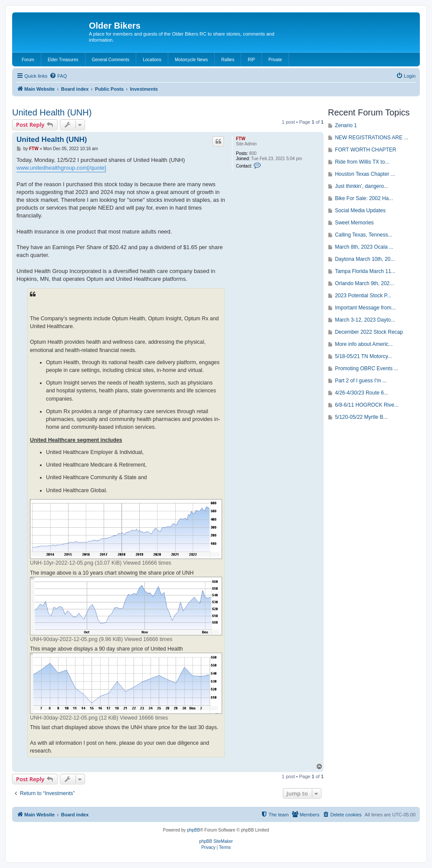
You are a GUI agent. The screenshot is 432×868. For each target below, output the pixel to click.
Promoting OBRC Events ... (367, 368)
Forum (28, 60)
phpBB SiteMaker (216, 841)
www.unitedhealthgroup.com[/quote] (61, 168)
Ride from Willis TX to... (362, 162)
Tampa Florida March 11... (365, 271)
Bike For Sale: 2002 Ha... (364, 198)
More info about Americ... (364, 344)
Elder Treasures (63, 60)
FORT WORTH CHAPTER (365, 150)
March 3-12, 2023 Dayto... (365, 320)
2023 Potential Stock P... (363, 296)
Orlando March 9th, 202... (364, 283)
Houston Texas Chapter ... (365, 174)
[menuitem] (58, 76)
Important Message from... (365, 308)
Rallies (228, 60)
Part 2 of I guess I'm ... (361, 381)
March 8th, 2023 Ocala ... (364, 247)
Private (275, 60)
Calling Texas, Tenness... (363, 235)
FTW (241, 139)
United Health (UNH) (52, 112)
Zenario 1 (346, 125)
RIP (251, 60)
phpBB (193, 830)
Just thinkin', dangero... (362, 186)
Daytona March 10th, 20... (365, 259)
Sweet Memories (354, 223)
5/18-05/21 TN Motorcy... (363, 356)
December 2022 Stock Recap (369, 332)
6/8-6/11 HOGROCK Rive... (367, 405)
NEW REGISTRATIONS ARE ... (371, 138)
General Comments (111, 60)
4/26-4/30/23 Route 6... (362, 393)
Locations (152, 60)
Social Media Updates (360, 210)
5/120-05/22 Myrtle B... (361, 417)
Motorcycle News (191, 60)
